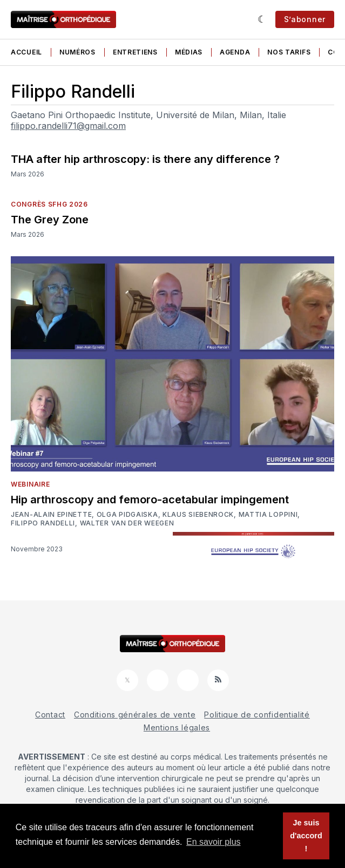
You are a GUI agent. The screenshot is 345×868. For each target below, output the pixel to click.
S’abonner (305, 19)
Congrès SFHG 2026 (49, 204)
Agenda (235, 52)
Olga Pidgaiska (127, 515)
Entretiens (135, 52)
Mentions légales (177, 727)
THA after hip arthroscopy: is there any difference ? (145, 159)
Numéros (77, 52)
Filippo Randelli (43, 523)
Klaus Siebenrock (198, 515)
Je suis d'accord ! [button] (306, 836)
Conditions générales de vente (135, 715)
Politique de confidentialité (257, 715)
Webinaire (30, 484)
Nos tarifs (289, 52)
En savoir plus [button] (214, 842)
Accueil (26, 52)
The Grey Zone (50, 220)
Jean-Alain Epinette (51, 515)
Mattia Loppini (268, 515)
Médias (189, 52)
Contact (50, 715)
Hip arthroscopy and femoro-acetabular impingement (150, 500)
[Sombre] (262, 19)
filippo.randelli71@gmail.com (68, 126)
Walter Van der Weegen (127, 523)
